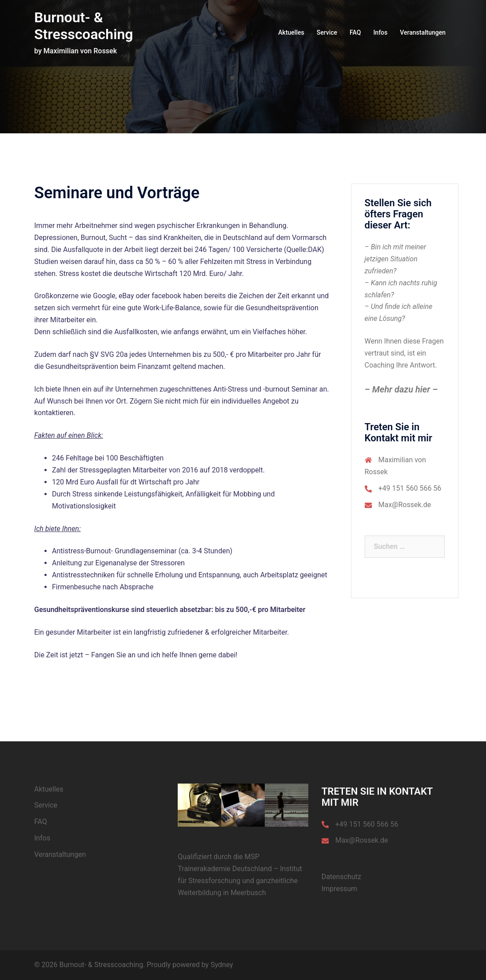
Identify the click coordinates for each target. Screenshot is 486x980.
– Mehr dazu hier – (401, 389)
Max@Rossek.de (405, 505)
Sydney (222, 965)
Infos (380, 32)
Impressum (340, 889)
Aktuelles (291, 32)
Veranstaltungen (423, 32)
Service (327, 32)
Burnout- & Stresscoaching (84, 26)
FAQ (355, 32)
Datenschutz (341, 877)
